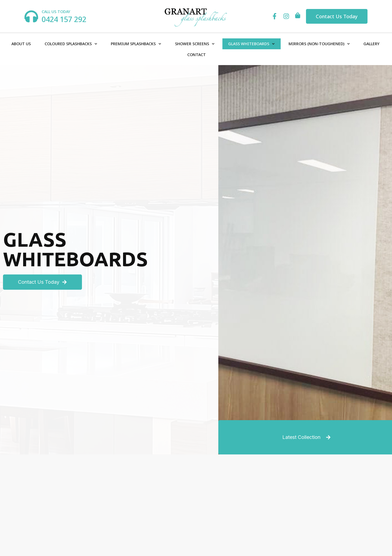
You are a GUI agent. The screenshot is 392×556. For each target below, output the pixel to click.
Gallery (371, 44)
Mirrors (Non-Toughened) (319, 44)
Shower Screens (195, 44)
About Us (21, 44)
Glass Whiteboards (251, 44)
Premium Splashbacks (136, 44)
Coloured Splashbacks (71, 44)
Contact (197, 55)
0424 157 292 (64, 19)
